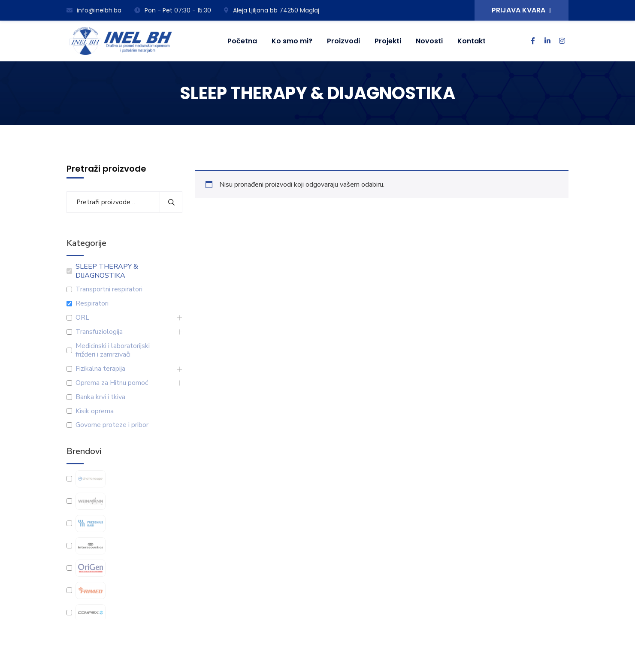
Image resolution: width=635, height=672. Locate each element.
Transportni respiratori (109, 289)
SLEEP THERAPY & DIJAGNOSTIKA (107, 271)
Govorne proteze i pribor (112, 425)
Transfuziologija (99, 332)
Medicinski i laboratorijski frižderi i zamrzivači (113, 351)
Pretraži (171, 202)
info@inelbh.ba (94, 10)
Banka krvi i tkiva (100, 397)
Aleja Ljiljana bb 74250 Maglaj (272, 10)
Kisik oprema (95, 411)
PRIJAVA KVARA (522, 10)
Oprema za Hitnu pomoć (112, 383)
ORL (82, 318)
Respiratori (92, 304)
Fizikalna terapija (100, 369)
